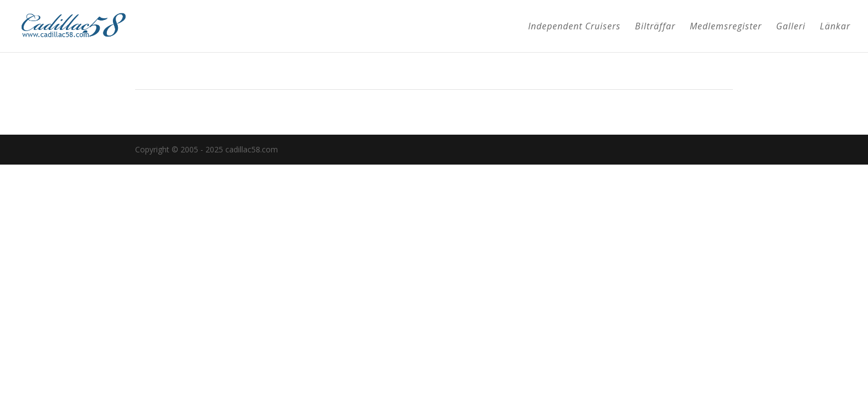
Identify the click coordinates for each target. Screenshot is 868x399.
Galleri (791, 27)
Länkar (835, 27)
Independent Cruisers (574, 27)
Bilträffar (655, 27)
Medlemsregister (726, 27)
